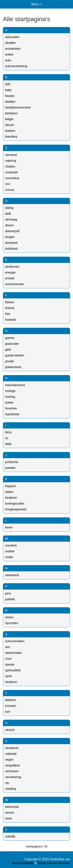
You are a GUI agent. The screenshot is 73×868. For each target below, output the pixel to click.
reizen (9, 617)
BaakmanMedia (23, 863)
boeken (10, 131)
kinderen (11, 498)
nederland (12, 575)
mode (9, 557)
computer (12, 172)
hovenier (11, 408)
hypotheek (12, 414)
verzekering (13, 777)
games (10, 338)
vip (7, 783)
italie (8, 444)
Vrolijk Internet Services (54, 863)
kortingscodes (15, 504)
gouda (9, 361)
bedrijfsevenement (18, 107)
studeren (11, 682)
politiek (10, 599)
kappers (11, 486)
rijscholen (12, 623)
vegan (9, 760)
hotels (9, 403)
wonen (10, 813)
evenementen (15, 284)
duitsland (11, 249)
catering (11, 161)
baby (8, 90)
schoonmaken (15, 641)
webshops (12, 807)
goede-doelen (15, 355)
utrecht (10, 730)
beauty (10, 96)
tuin (8, 712)
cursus (10, 190)
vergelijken (12, 765)
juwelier (10, 468)
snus (8, 659)
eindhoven (12, 267)
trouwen (11, 706)
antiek (9, 54)
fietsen (10, 302)
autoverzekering (16, 66)
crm (8, 184)
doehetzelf (12, 231)
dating (9, 208)
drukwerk (11, 243)
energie (10, 272)
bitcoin (10, 125)
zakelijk (10, 836)
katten (9, 492)
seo (8, 647)
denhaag (11, 219)
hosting (10, 397)
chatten (10, 166)
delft (8, 214)
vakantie (11, 754)
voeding (11, 789)
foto (8, 314)
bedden (10, 102)
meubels (11, 545)
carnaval (11, 155)
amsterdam (13, 49)
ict (7, 438)
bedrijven (11, 113)
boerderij (11, 137)
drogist (10, 237)
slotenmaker (14, 653)
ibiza (8, 432)
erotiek (10, 278)
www (8, 818)
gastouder (12, 344)
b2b (8, 84)
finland (10, 308)
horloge (10, 391)
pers (8, 593)
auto (8, 60)
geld (8, 350)
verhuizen (12, 771)
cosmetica (12, 178)
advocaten (12, 37)
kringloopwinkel (16, 509)
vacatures (12, 748)
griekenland (13, 367)
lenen (9, 527)
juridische (12, 462)
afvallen (10, 43)
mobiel (10, 551)
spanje (10, 664)
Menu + (37, 4)
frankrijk (11, 320)
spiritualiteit (13, 670)
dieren (9, 225)
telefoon (11, 700)
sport (9, 676)
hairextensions (15, 385)
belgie (9, 119)
